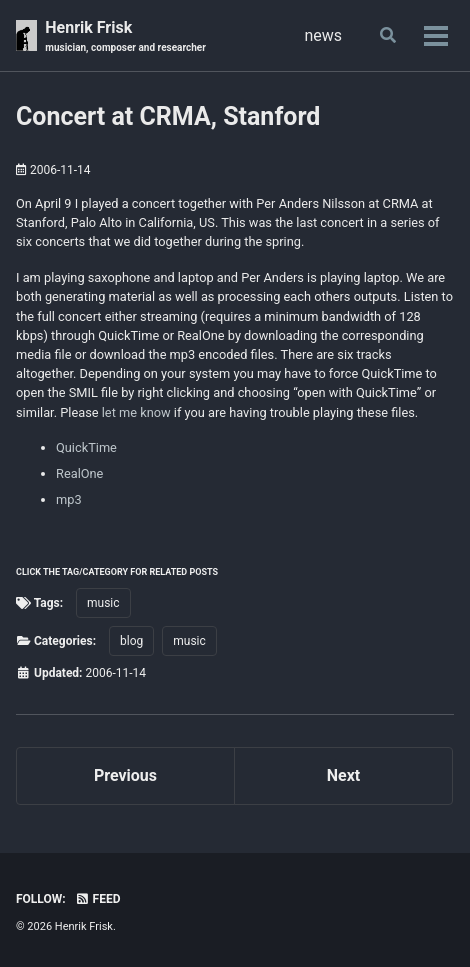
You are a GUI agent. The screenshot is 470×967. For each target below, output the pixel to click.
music (103, 603)
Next (343, 775)
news (323, 35)
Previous (125, 775)
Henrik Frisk (125, 36)
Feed (98, 899)
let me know (136, 412)
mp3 (69, 499)
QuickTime (86, 447)
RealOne (79, 473)
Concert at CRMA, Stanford (168, 116)
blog (131, 641)
